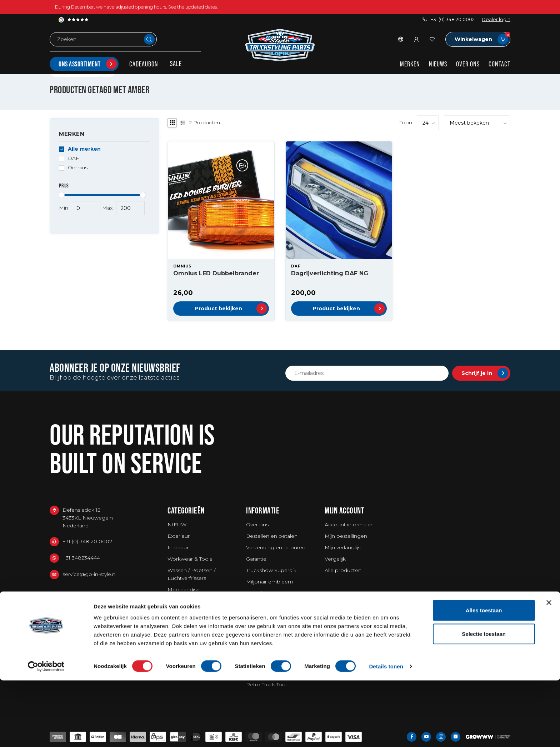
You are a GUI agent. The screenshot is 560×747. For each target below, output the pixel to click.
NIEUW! (177, 525)
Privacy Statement (269, 639)
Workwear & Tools (190, 559)
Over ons (468, 64)
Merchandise (184, 590)
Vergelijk (335, 559)
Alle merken (84, 149)
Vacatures (258, 605)
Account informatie (349, 525)
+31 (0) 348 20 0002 (449, 19)
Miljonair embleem (270, 582)
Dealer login (496, 19)
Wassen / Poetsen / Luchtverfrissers (191, 574)
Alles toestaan (484, 677)
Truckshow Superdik (271, 570)
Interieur (178, 547)
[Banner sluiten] (549, 669)
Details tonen (386, 733)
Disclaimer (259, 627)
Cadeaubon (144, 64)
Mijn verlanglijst (343, 547)
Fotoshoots (261, 593)
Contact (499, 64)
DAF (73, 158)
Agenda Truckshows (271, 650)
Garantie (256, 559)
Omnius (78, 168)
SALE (176, 64)
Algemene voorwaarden (276, 616)
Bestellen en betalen (272, 536)
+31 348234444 (81, 558)
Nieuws (438, 64)
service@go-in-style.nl (89, 574)
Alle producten (343, 570)
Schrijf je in (485, 373)
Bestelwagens (185, 601)
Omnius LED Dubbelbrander (216, 273)
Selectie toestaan (484, 700)
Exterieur (179, 536)
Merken (410, 64)
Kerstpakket (182, 612)
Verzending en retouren (276, 547)
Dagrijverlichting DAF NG (330, 273)
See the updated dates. (193, 7)
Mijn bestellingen (346, 536)
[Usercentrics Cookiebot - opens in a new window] (46, 733)
